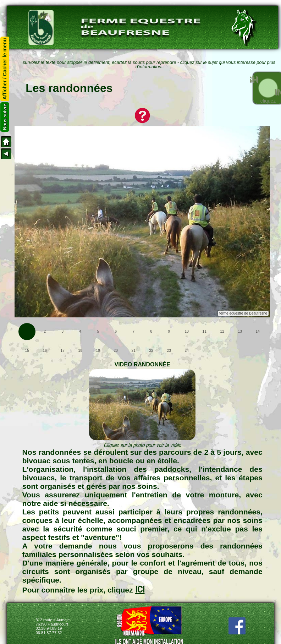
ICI (140, 589)
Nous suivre (5, 117)
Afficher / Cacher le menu (5, 69)
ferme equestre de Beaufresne (243, 313)
